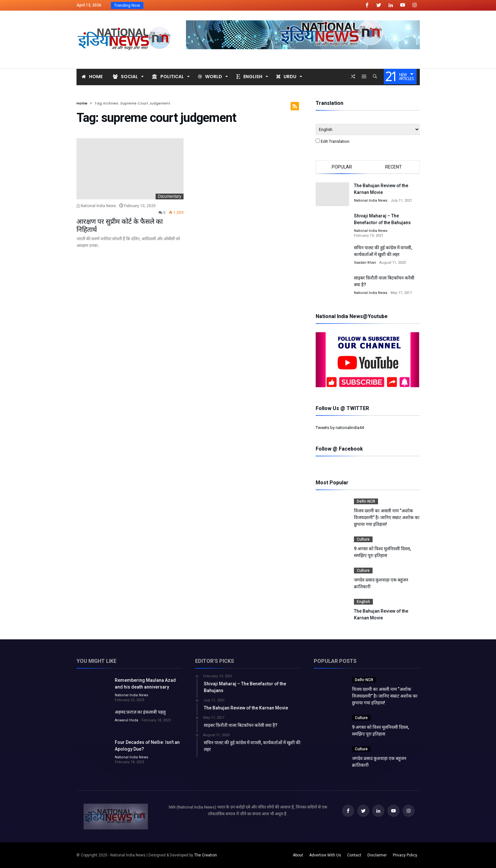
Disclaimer (377, 855)
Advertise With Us (325, 855)
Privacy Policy (405, 855)
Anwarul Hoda (126, 720)
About (298, 855)
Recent (393, 167)
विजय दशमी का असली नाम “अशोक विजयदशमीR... (189, 5)
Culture (363, 539)
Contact (354, 855)
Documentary (170, 196)
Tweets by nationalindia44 (340, 428)
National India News (96, 206)
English (363, 602)
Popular (342, 167)
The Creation (206, 855)
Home (82, 103)
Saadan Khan (365, 263)
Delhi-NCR (366, 501)
